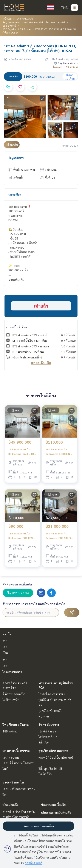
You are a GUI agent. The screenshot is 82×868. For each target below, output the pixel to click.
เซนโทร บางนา (11, 757)
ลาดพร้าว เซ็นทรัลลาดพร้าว (19, 811)
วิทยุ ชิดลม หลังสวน (16, 724)
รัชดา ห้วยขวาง (49, 724)
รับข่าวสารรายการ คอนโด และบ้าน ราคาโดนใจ (34, 604)
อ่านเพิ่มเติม (16, 279)
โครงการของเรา (12, 672)
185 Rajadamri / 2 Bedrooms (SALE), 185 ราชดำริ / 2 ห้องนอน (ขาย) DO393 (22, 452)
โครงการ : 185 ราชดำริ (66, 67)
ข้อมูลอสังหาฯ (16, 158)
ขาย (5, 641)
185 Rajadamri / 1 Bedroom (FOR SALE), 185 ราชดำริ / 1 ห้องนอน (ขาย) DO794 (60, 536)
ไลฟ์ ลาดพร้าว (11, 700)
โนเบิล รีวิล (45, 774)
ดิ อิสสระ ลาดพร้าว (14, 694)
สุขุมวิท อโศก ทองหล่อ (53, 751)
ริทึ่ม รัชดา (44, 742)
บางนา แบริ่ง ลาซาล (16, 751)
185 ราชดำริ (9, 26)
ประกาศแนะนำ (25, 19)
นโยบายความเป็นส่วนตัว (56, 812)
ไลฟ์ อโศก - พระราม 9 (52, 694)
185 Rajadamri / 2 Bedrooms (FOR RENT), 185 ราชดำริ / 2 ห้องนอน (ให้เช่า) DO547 (22, 536)
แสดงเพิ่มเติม (41, 363)
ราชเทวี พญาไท (13, 782)
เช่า (5, 646)
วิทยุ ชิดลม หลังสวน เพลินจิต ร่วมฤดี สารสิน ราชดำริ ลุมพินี (34, 22)
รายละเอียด (15, 195)
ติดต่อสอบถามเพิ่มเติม (17, 584)
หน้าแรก (7, 19)
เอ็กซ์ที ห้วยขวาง (48, 731)
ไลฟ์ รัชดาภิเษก (48, 737)
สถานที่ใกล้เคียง (16, 327)
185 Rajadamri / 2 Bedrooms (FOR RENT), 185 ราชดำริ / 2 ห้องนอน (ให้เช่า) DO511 (60, 452)
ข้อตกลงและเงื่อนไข (53, 805)
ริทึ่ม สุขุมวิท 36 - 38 (51, 768)
